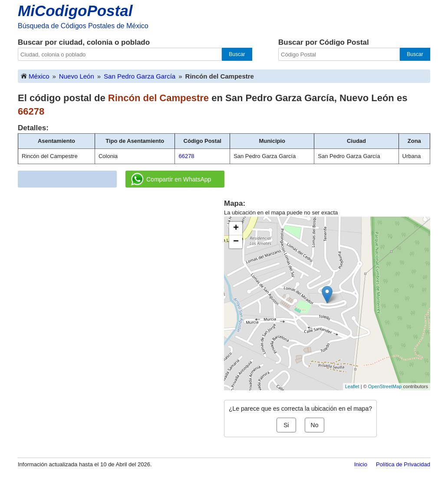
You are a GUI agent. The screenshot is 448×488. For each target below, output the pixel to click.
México (35, 76)
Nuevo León (77, 76)
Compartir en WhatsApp (171, 179)
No (315, 425)
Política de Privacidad (403, 464)
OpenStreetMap (385, 386)
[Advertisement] (121, 259)
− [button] (236, 242)
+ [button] (236, 228)
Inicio (361, 464)
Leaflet (352, 386)
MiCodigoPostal (75, 11)
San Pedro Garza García (140, 76)
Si (286, 425)
